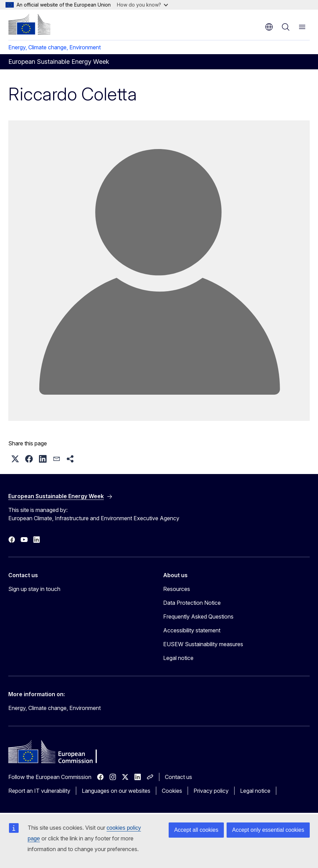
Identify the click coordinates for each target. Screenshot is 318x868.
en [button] (269, 27)
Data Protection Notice (192, 603)
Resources (177, 589)
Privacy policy (211, 791)
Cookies (172, 791)
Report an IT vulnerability (39, 791)
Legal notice (178, 658)
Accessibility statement (192, 630)
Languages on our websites (116, 791)
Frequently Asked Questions (198, 617)
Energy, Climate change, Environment (54, 47)
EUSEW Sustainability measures (203, 644)
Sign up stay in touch (34, 589)
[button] (15, 459)
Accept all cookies (196, 830)
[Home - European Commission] (29, 24)
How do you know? (142, 5)
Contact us (178, 777)
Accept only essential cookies (268, 830)
